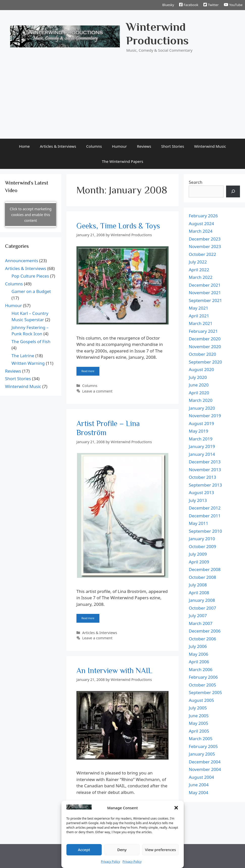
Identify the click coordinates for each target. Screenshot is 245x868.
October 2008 (202, 577)
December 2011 (205, 516)
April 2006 (199, 662)
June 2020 (199, 385)
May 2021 (198, 308)
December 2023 (205, 239)
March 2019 (201, 439)
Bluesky (168, 5)
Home (24, 146)
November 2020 (205, 347)
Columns (94, 146)
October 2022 (202, 254)
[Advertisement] (122, 101)
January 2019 (202, 446)
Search (196, 182)
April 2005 (199, 731)
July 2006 (198, 646)
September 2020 (205, 362)
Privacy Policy (111, 862)
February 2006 (203, 677)
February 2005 (203, 746)
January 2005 (202, 754)
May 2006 (198, 654)
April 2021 (199, 316)
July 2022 (198, 262)
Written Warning (28, 363)
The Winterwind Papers (123, 161)
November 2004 (205, 769)
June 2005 (199, 716)
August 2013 (201, 492)
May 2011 (198, 523)
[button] (176, 808)
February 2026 (203, 216)
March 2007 (201, 623)
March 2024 (201, 231)
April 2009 (199, 562)
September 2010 (205, 531)
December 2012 (205, 508)
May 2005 (198, 723)
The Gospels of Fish (31, 341)
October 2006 (202, 639)
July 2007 (198, 616)
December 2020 (205, 339)
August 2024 (201, 223)
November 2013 (205, 470)
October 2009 (202, 546)
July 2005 (198, 708)
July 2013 (198, 500)
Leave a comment (97, 391)
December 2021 (205, 285)
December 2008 (205, 569)
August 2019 (201, 423)
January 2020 (202, 408)
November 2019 (205, 416)
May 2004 (198, 792)
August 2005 (201, 700)
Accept (84, 850)
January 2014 (202, 454)
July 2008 (198, 585)
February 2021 (203, 331)
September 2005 (205, 692)
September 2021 (205, 300)
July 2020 (198, 377)
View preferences (160, 850)
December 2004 (205, 762)
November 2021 (205, 293)
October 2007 (202, 608)
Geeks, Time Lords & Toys (118, 226)
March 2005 (201, 739)
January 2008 (202, 600)
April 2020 (199, 393)
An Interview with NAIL (114, 671)
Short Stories (173, 146)
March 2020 (201, 400)
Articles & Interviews (58, 146)
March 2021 (201, 323)
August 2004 (201, 777)
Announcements (22, 261)
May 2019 (198, 431)
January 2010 (202, 539)
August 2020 (201, 369)
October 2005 (202, 685)
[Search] (233, 192)
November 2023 (205, 246)
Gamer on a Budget (31, 291)
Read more (88, 371)
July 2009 (198, 554)
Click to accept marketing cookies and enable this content (31, 214)
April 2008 (199, 593)
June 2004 (199, 785)
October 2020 (202, 354)
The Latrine (23, 356)
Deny (122, 850)
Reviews (144, 146)
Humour (119, 146)
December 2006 (205, 631)
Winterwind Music (210, 146)
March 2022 (201, 277)
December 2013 (205, 462)
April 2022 (199, 270)
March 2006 (201, 669)
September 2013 (205, 485)
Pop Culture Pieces (30, 276)
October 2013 (202, 477)
